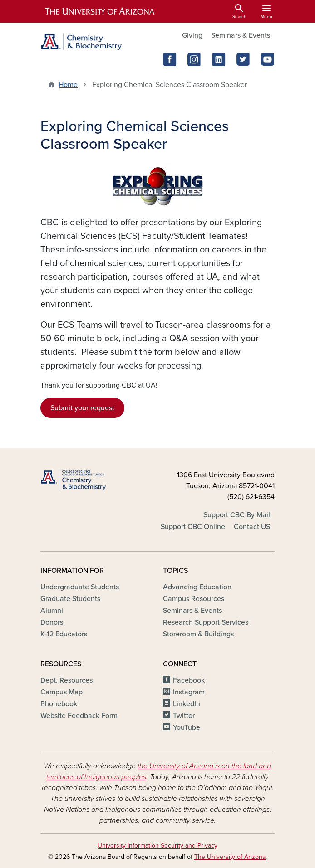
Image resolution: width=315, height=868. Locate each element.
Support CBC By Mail (237, 515)
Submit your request (82, 408)
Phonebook (59, 704)
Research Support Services (206, 622)
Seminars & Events (241, 35)
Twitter (184, 716)
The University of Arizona (230, 857)
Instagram (189, 692)
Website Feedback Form (79, 716)
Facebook (189, 680)
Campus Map (62, 692)
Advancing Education (197, 587)
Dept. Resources (66, 680)
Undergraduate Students (80, 587)
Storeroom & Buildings (198, 634)
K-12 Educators (64, 634)
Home (68, 85)
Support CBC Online (193, 527)
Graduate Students (70, 599)
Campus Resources (194, 599)
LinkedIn (187, 704)
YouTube (187, 727)
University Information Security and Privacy (157, 846)
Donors (52, 622)
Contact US (252, 527)
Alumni (52, 611)
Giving (192, 35)
